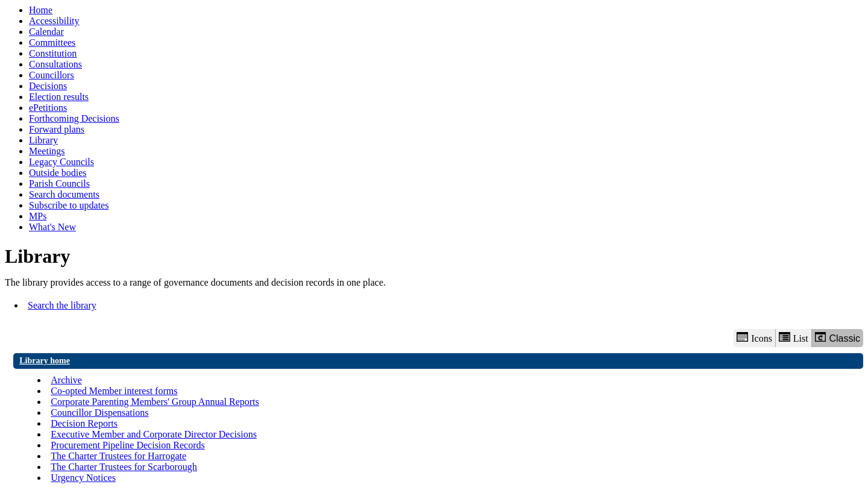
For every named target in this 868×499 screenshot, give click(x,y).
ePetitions (48, 108)
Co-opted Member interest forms (114, 391)
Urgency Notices (83, 478)
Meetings (47, 151)
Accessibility (54, 21)
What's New (52, 227)
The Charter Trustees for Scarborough (124, 467)
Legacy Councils (61, 162)
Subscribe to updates (69, 205)
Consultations (55, 64)
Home (41, 10)
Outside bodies (58, 173)
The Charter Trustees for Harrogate (118, 456)
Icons (754, 338)
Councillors (52, 75)
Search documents (64, 194)
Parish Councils (59, 184)
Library (43, 140)
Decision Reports (84, 423)
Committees (52, 42)
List (794, 338)
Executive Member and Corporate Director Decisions (154, 434)
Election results (59, 97)
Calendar (46, 32)
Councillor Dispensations (99, 413)
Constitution (53, 53)
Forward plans (57, 129)
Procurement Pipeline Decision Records (128, 445)
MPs (38, 216)
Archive (66, 380)
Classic (838, 338)
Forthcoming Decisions (74, 118)
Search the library (62, 305)
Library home (45, 361)
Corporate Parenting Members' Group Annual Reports (155, 402)
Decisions (48, 86)
